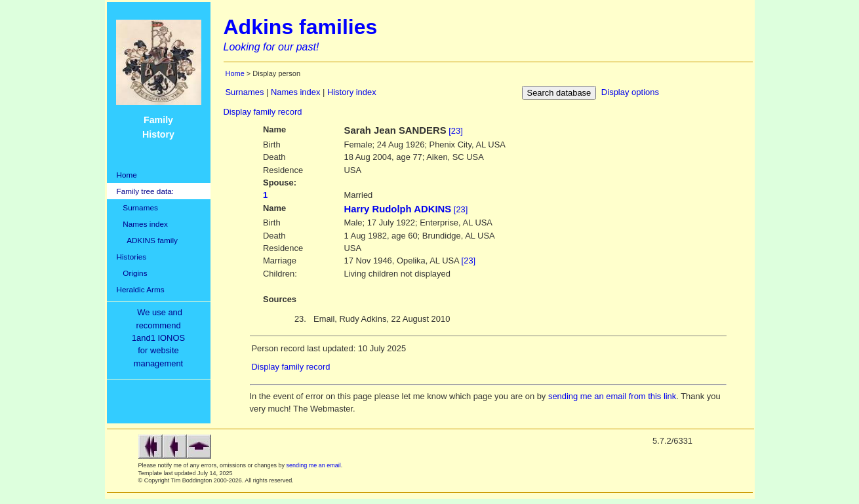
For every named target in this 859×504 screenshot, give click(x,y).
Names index (142, 224)
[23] (456, 131)
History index (352, 92)
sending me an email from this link (612, 396)
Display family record (263, 112)
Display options (630, 92)
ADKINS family (147, 240)
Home (127, 175)
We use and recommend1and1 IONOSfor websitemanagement (161, 338)
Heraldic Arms (141, 289)
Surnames (137, 207)
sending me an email (314, 465)
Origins (132, 273)
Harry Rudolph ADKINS (398, 209)
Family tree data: (146, 191)
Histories (132, 257)
